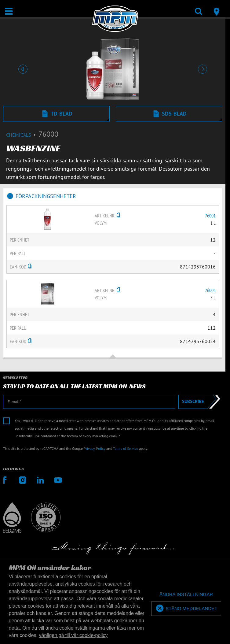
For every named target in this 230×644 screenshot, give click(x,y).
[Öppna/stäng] (9, 11)
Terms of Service (126, 448)
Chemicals (22, 135)
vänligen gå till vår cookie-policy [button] (73, 635)
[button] (23, 69)
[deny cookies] (186, 595)
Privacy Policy (95, 448)
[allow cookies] (186, 609)
